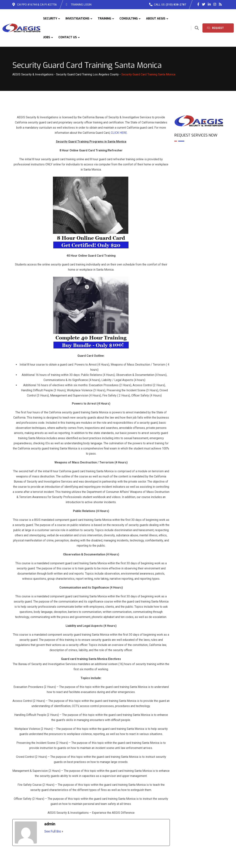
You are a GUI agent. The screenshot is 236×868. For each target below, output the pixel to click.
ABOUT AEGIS (156, 18)
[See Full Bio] (63, 831)
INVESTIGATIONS (77, 18)
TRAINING (104, 18)
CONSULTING (129, 18)
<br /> (199, 160)
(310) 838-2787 (176, 5)
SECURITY (50, 18)
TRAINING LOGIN (81, 5)
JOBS (47, 37)
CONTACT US (68, 37)
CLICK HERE (119, 133)
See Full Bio (53, 831)
